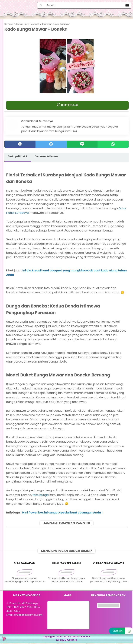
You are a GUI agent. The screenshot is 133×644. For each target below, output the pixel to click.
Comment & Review (46, 157)
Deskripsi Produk (18, 157)
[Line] (82, 145)
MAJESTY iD (71, 641)
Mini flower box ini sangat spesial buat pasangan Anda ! (62, 513)
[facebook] (20, 145)
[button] (66, 88)
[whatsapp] (113, 145)
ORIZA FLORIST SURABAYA (76, 638)
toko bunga (41, 495)
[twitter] (51, 145)
